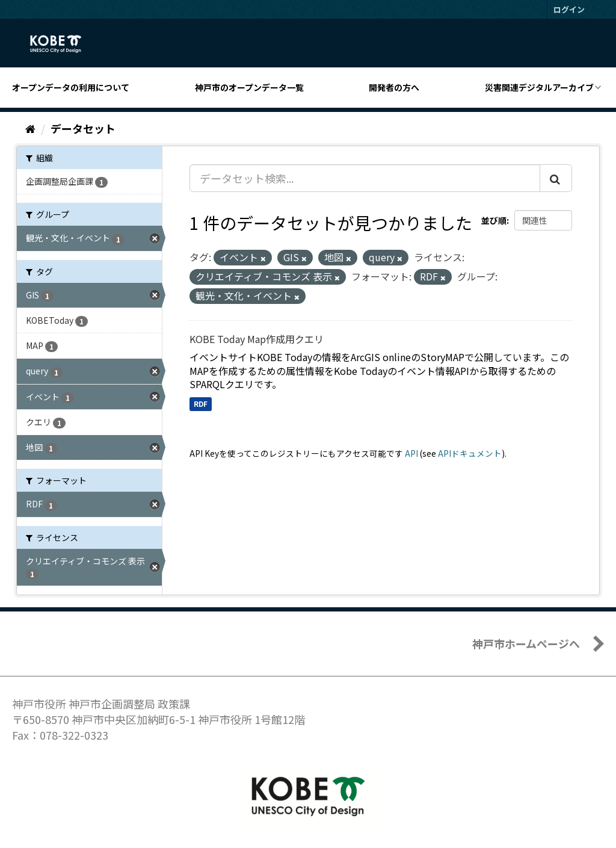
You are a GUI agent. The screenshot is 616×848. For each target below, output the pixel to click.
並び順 (494, 220)
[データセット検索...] (365, 178)
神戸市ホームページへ (526, 643)
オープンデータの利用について (71, 87)
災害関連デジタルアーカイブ (539, 87)
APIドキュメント (470, 453)
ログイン (569, 9)
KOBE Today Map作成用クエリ (257, 339)
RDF (201, 404)
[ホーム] (30, 128)
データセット (83, 128)
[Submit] (556, 178)
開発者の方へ (394, 87)
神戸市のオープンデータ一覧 (249, 87)
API (411, 453)
